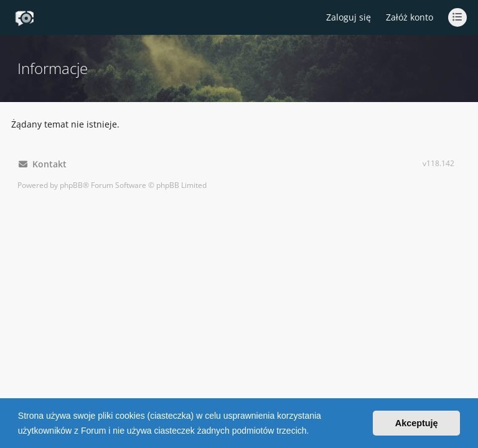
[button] (313, 432)
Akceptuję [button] (417, 423)
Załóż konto (410, 17)
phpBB (71, 185)
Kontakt (43, 164)
